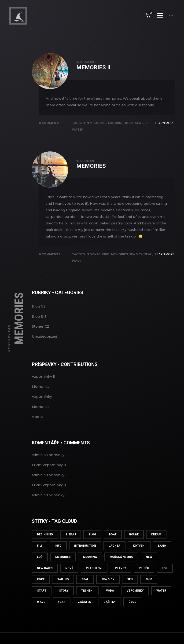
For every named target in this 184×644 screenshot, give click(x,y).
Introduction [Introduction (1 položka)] (85, 556)
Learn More (165, 133)
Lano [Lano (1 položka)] (162, 556)
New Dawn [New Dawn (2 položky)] (45, 578)
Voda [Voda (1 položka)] (110, 601)
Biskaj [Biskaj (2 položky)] (71, 545)
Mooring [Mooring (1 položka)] (90, 567)
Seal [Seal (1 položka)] (85, 589)
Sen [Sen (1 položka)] (130, 589)
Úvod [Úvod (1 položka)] (132, 612)
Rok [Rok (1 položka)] (165, 578)
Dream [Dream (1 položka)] (156, 545)
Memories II (93, 77)
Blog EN (87, 72)
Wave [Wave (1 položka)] (41, 612)
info (106, 264)
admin (37, 465)
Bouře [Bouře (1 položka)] (134, 545)
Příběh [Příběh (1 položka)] (144, 578)
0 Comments (50, 133)
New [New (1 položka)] (149, 567)
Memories (98, 133)
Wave (77, 271)
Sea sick (142, 133)
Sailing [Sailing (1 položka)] (63, 589)
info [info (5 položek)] (58, 556)
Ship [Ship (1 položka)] (149, 589)
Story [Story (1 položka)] (64, 601)
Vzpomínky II (44, 387)
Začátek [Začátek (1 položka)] (85, 612)
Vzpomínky (42, 407)
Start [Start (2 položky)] (42, 601)
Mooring (116, 133)
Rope (129, 133)
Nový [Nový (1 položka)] (69, 578)
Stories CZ (41, 337)
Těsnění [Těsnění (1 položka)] (87, 601)
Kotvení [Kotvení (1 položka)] (139, 556)
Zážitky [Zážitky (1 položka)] (110, 612)
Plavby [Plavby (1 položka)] (121, 578)
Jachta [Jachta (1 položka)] (114, 556)
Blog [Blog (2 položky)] (92, 545)
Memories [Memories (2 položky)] (63, 567)
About (37, 427)
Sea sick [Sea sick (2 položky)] (108, 589)
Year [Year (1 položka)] (62, 612)
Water (78, 140)
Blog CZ (39, 316)
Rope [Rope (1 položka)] (41, 589)
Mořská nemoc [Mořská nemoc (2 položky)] (121, 567)
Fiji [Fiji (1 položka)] (40, 556)
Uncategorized (44, 347)
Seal (148, 264)
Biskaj (95, 264)
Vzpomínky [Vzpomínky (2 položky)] (135, 601)
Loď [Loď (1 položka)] (40, 567)
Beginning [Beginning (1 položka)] (45, 545)
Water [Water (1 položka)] (161, 601)
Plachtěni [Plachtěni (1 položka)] (94, 578)
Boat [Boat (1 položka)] (113, 545)
